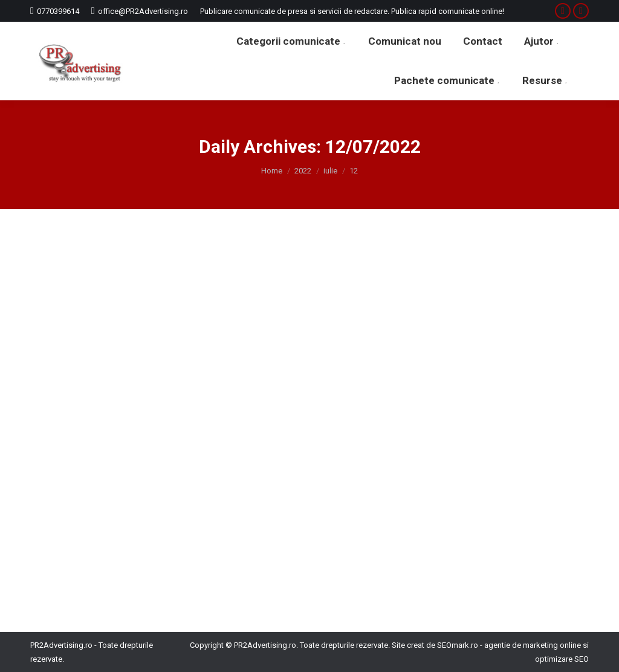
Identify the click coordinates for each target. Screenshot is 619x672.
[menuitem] (291, 41)
